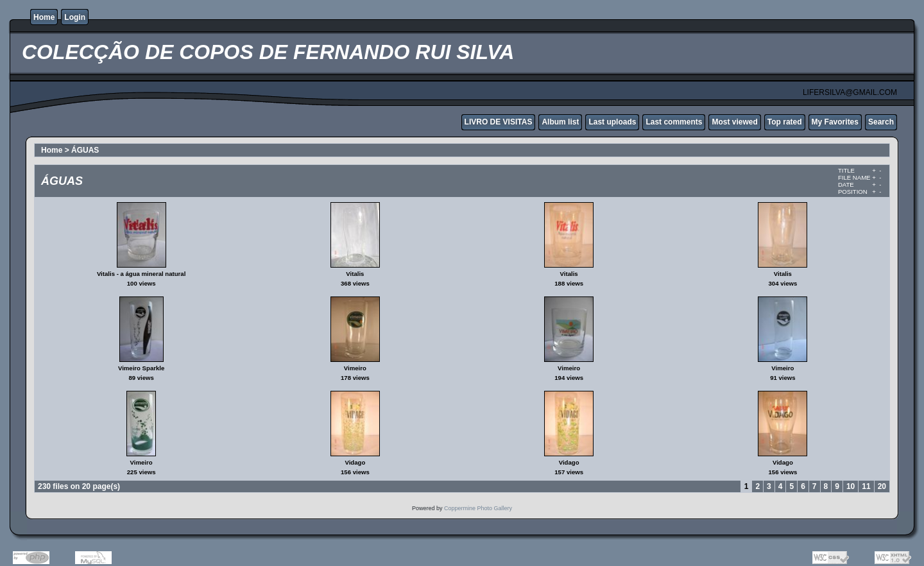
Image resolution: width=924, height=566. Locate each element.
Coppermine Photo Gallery (478, 508)
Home (44, 17)
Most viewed (734, 122)
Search (881, 122)
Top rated (785, 122)
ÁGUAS (85, 150)
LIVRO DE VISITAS (499, 122)
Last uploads (612, 122)
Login (75, 17)
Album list (560, 122)
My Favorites (835, 122)
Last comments (674, 122)
